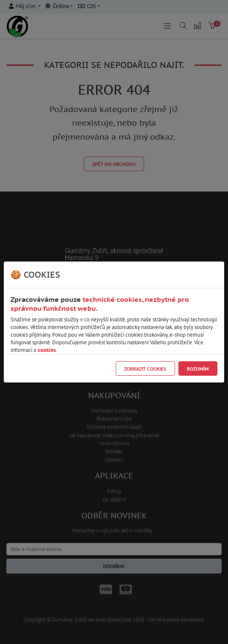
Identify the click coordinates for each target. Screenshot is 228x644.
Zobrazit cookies (145, 369)
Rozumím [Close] (198, 369)
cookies (47, 350)
